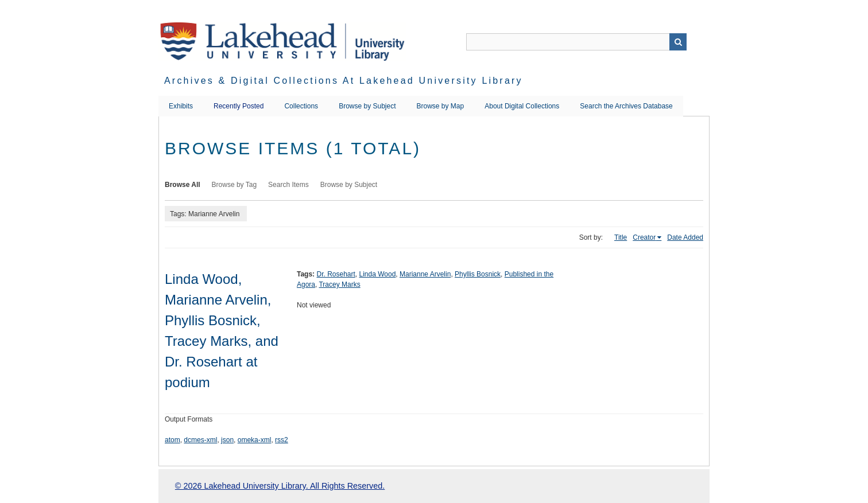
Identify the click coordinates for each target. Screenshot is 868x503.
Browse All (183, 185)
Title (621, 237)
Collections (301, 106)
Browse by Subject (367, 106)
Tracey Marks (339, 284)
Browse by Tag (235, 185)
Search (678, 42)
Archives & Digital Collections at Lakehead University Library (344, 81)
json (227, 440)
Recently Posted (239, 106)
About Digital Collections (522, 106)
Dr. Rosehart (336, 274)
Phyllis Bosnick (478, 274)
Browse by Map (441, 106)
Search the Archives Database (626, 106)
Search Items (288, 185)
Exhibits (181, 106)
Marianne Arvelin (425, 274)
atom (173, 440)
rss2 (282, 440)
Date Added (685, 237)
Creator (644, 237)
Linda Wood (378, 274)
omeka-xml (255, 440)
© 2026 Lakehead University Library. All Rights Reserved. (280, 486)
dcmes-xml (200, 440)
